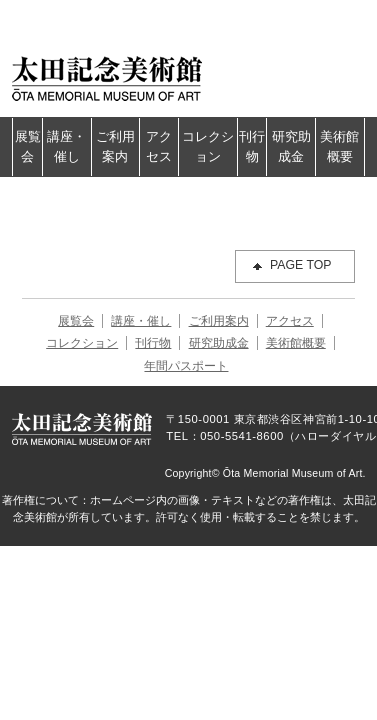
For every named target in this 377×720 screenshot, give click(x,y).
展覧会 (28, 146)
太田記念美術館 (107, 78)
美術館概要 (339, 146)
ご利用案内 (115, 146)
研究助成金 (291, 146)
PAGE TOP (301, 265)
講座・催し (66, 146)
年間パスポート (186, 366)
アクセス (159, 146)
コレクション (208, 146)
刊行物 (252, 146)
